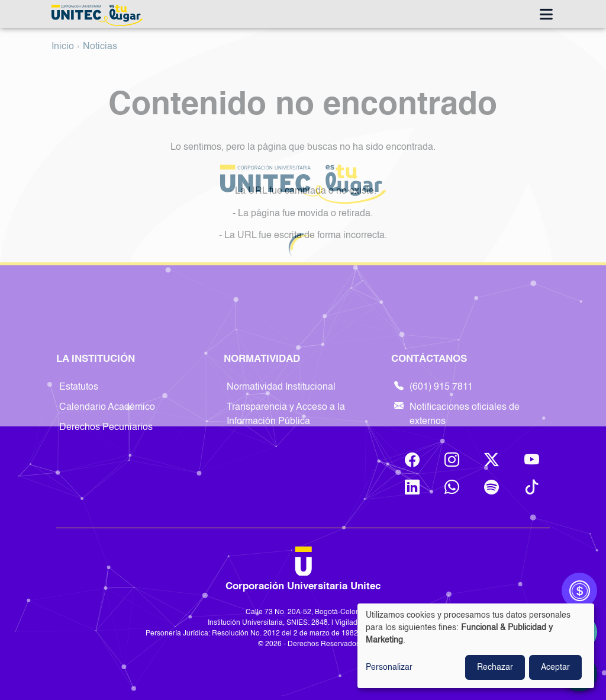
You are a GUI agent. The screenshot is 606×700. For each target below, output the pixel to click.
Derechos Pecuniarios (106, 428)
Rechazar (495, 667)
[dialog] (476, 646)
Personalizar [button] (389, 667)
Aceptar (555, 667)
